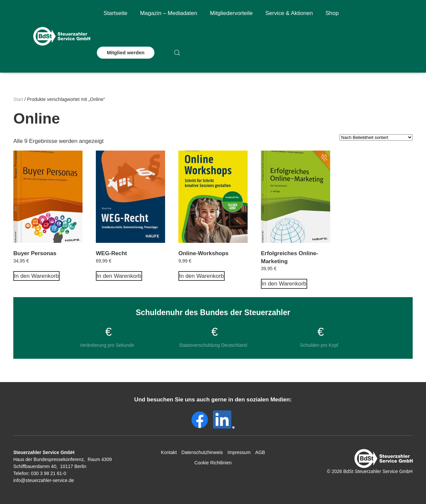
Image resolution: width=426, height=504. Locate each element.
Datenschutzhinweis (202, 452)
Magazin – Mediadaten (169, 13)
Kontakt (169, 452)
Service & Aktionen (289, 13)
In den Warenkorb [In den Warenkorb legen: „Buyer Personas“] (36, 276)
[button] (177, 53)
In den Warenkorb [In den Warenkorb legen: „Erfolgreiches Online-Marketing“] (284, 284)
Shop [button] (332, 13)
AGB (260, 452)
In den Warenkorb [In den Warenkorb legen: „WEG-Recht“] (119, 276)
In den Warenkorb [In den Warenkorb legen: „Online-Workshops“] (202, 276)
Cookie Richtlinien (213, 463)
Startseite (115, 13)
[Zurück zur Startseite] (62, 36)
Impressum (239, 452)
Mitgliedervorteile (231, 13)
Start (18, 99)
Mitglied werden (126, 52)
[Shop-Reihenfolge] (376, 137)
